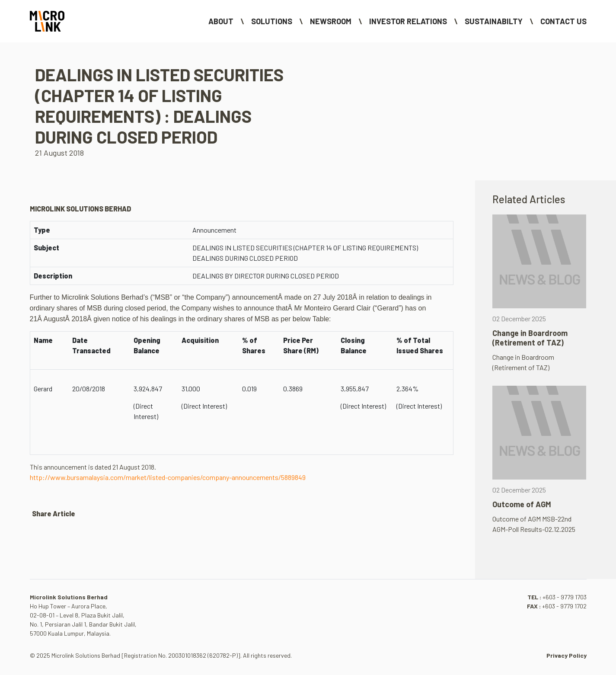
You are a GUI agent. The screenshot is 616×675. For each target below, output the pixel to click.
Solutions (272, 21)
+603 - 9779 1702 (564, 606)
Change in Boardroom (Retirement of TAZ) (530, 338)
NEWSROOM (331, 21)
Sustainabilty (494, 21)
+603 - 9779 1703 (565, 597)
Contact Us (563, 21)
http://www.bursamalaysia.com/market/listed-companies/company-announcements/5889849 (168, 477)
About (221, 21)
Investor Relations (408, 21)
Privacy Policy (567, 655)
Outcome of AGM (522, 504)
